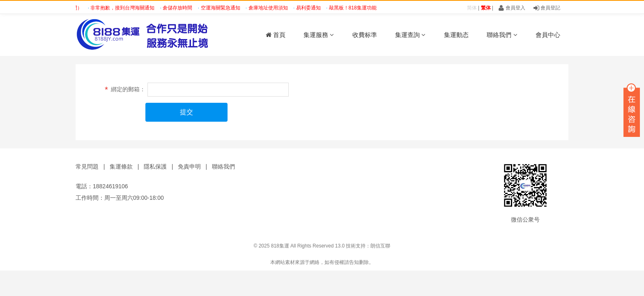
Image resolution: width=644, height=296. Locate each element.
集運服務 (319, 35)
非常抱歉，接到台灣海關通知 (125, 8)
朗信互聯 (380, 246)
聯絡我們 (502, 35)
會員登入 (512, 8)
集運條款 (121, 166)
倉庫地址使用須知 (270, 8)
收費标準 (365, 35)
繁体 (486, 8)
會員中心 (548, 35)
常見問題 (87, 166)
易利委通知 (311, 8)
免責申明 (189, 166)
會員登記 (547, 8)
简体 (472, 8)
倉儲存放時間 (180, 8)
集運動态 (456, 35)
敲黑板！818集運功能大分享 (362, 8)
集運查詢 (410, 35)
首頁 (276, 35)
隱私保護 (155, 166)
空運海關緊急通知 (223, 8)
